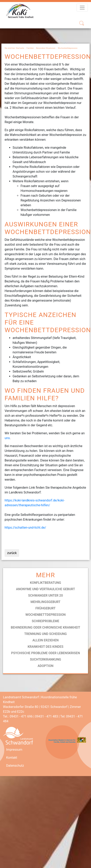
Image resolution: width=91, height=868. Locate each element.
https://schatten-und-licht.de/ (25, 528)
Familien (30, 48)
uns (7, 438)
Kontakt (12, 758)
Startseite (20, 48)
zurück (12, 553)
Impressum (14, 750)
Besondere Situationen (46, 48)
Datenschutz (15, 766)
